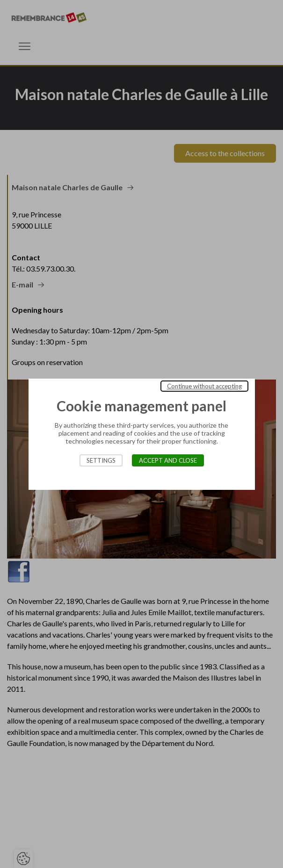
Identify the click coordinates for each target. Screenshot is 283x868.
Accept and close (168, 460)
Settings (101, 460)
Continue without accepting (204, 386)
